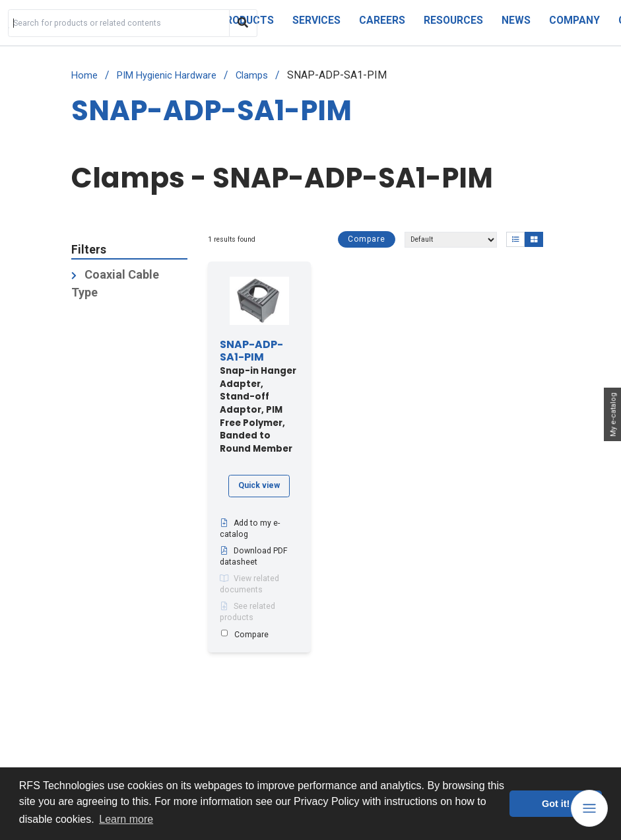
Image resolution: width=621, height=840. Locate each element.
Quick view (259, 485)
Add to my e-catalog (250, 529)
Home (84, 76)
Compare (367, 239)
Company (574, 20)
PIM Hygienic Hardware (167, 76)
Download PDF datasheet (254, 557)
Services (316, 20)
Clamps (252, 76)
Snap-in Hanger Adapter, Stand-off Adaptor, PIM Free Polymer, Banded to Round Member (258, 397)
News (516, 20)
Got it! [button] (556, 804)
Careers (382, 20)
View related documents (249, 584)
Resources (453, 20)
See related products (247, 612)
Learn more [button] (126, 819)
